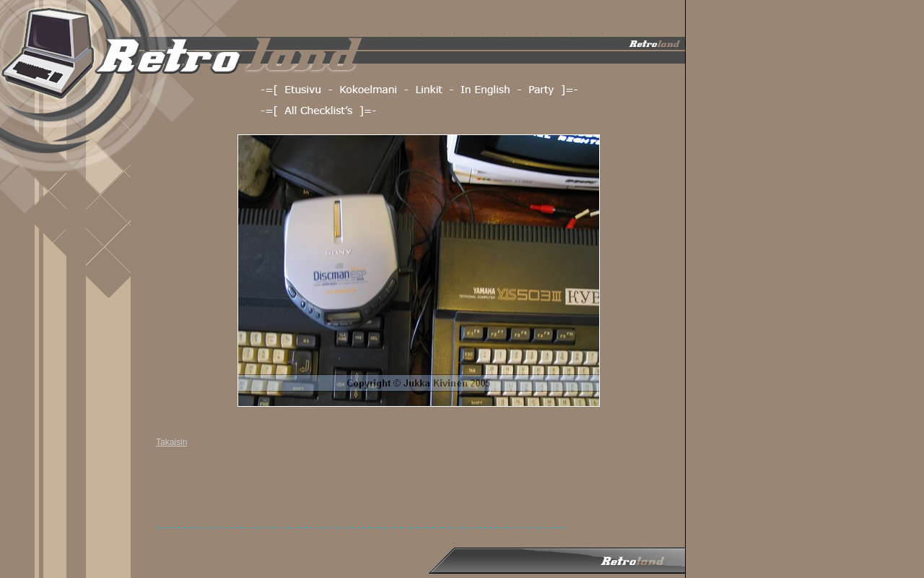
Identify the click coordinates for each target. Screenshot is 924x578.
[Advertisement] (419, 490)
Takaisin (171, 442)
